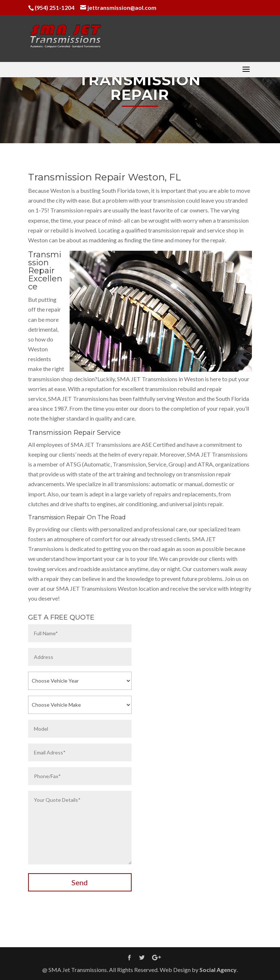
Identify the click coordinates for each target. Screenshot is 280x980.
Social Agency (218, 970)
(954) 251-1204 (55, 7)
